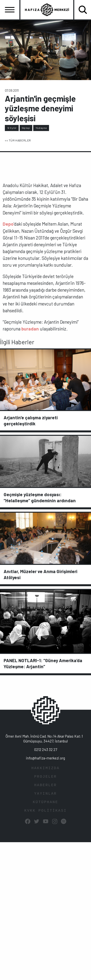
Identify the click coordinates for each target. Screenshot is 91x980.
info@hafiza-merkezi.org (45, 758)
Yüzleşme (41, 128)
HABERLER (45, 785)
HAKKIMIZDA (45, 768)
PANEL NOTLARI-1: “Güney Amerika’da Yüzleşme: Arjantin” (43, 663)
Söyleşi (26, 128)
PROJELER (45, 777)
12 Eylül (12, 128)
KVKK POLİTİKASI (45, 811)
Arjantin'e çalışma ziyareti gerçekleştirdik (31, 420)
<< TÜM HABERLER (18, 140)
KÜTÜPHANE (45, 802)
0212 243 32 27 (46, 749)
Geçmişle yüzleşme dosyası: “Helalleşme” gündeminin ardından (40, 497)
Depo (8, 224)
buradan (30, 329)
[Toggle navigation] (10, 10)
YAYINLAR (45, 794)
